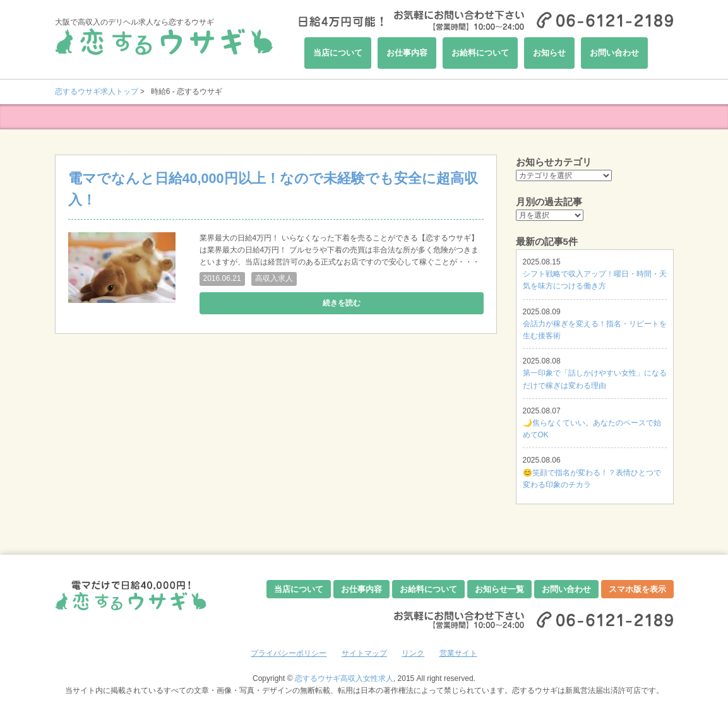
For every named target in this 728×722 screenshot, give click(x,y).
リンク (413, 653)
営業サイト (458, 653)
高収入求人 (274, 278)
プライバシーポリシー (289, 653)
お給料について (480, 53)
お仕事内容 (407, 53)
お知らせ (549, 53)
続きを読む (342, 303)
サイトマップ (364, 653)
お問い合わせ (614, 53)
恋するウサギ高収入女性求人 (344, 678)
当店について (338, 53)
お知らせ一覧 (499, 589)
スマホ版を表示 (637, 589)
